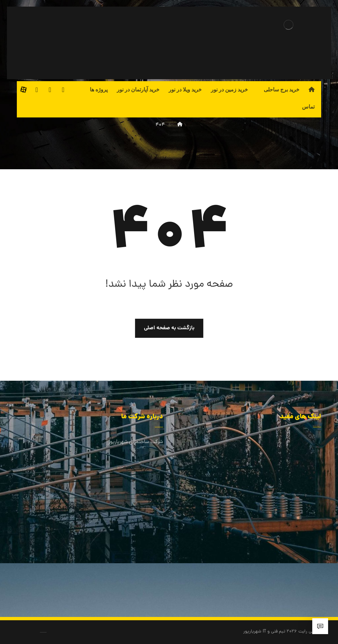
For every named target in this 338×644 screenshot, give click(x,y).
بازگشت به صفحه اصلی (169, 328)
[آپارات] (23, 90)
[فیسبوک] (63, 90)
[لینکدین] (50, 90)
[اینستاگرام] (37, 90)
